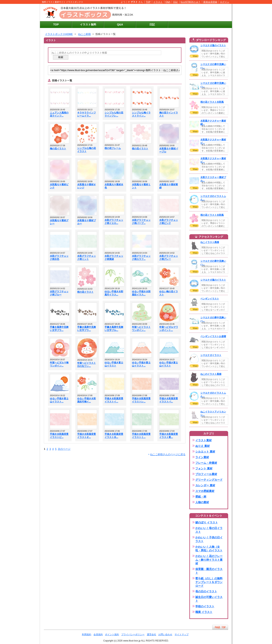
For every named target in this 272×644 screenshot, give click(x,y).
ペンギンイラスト (210, 299)
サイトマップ (182, 634)
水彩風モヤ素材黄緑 (169, 186)
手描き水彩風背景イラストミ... (141, 436)
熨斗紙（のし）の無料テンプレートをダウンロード (209, 582)
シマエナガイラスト (211, 355)
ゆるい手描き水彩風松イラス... (141, 293)
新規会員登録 (210, 2)
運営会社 (152, 634)
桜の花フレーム (113, 148)
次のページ (64, 449)
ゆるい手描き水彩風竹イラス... (114, 293)
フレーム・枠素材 (206, 463)
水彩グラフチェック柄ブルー (59, 293)
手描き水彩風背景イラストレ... (141, 400)
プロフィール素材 (206, 474)
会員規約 (98, 634)
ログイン (225, 2)
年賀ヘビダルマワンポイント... (169, 329)
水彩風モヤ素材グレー (59, 222)
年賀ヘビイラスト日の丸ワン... (87, 365)
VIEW (194, 56)
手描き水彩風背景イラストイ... (114, 400)
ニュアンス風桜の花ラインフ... (59, 114)
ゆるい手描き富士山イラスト (114, 364)
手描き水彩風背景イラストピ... (59, 436)
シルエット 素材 (205, 452)
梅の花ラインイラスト (169, 114)
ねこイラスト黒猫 (210, 242)
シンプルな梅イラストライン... (141, 114)
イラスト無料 (88, 24)
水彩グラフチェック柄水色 (59, 258)
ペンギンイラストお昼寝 (213, 336)
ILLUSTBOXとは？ (191, 2)
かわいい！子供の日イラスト (209, 539)
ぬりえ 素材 (203, 446)
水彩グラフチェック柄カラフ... (141, 258)
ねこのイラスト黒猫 (211, 374)
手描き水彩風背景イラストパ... (169, 400)
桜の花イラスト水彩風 (212, 102)
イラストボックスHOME (59, 34)
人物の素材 (202, 502)
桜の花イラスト (140, 149)
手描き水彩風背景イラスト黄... (169, 436)
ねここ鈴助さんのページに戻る (168, 454)
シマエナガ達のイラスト (213, 45)
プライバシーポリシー (133, 634)
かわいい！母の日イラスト (209, 530)
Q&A (168, 2)
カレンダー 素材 (205, 485)
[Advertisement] (185, 13)
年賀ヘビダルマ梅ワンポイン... (59, 364)
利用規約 (87, 634)
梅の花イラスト (58, 149)
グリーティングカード (209, 480)
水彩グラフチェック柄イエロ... (114, 222)
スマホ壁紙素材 (205, 491)
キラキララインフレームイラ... (87, 114)
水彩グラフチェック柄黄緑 (114, 258)
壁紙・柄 (201, 497)
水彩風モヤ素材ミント (141, 186)
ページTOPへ (220, 627)
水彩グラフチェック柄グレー (169, 258)
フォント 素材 (204, 468)
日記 (175, 2)
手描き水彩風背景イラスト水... (114, 436)
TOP (148, 2)
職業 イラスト (204, 612)
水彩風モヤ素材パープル (169, 150)
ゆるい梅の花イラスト (169, 293)
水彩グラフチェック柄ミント (87, 258)
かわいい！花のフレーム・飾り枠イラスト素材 (209, 560)
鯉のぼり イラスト (207, 522)
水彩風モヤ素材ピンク (59, 186)
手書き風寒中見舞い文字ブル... (114, 329)
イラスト (158, 2)
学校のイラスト (205, 606)
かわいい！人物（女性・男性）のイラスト (209, 549)
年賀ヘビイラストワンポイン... (141, 329)
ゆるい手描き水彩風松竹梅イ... (87, 400)
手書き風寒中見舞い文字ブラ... (59, 329)
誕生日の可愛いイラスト (209, 599)
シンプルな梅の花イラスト (87, 150)
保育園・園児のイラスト (209, 571)
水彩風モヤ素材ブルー (87, 222)
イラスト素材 (204, 440)
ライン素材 (202, 457)
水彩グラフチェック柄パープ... (141, 222)
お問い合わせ (165, 634)
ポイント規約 (112, 634)
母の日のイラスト (206, 591)
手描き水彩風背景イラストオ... (87, 436)
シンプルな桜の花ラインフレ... (114, 114)
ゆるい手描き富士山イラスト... (141, 364)
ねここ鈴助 (84, 34)
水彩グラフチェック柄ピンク (169, 222)
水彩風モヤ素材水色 (114, 186)
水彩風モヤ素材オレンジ (87, 186)
